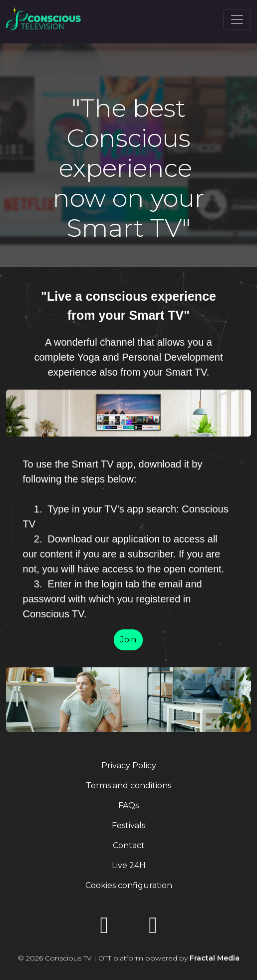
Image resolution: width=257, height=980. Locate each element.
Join (128, 640)
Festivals (128, 825)
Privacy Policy (129, 765)
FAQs (128, 805)
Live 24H (129, 865)
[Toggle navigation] (237, 19)
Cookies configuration (129, 885)
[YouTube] (104, 928)
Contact (129, 845)
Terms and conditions (128, 785)
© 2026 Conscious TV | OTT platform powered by (129, 958)
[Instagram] (153, 928)
